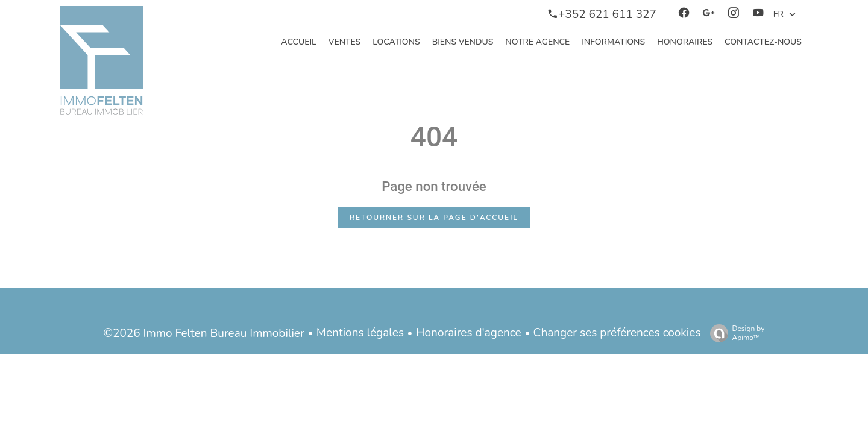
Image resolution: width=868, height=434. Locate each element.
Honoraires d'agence (469, 333)
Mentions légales (360, 333)
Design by (734, 333)
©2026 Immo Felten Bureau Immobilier (204, 333)
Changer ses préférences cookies (617, 333)
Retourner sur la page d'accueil (434, 218)
